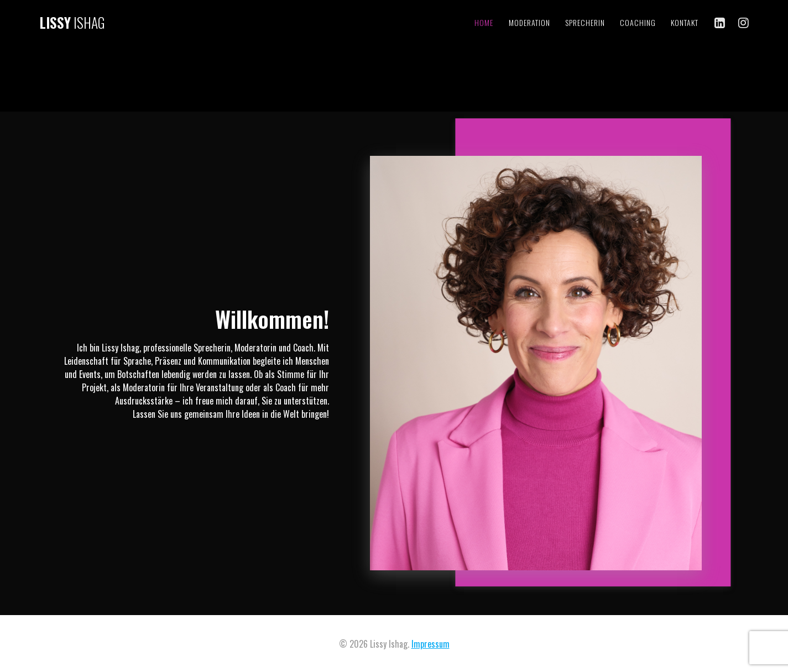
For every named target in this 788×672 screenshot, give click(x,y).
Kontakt (685, 22)
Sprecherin (585, 22)
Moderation (529, 22)
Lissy (72, 23)
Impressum (430, 644)
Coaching (638, 22)
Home (484, 22)
